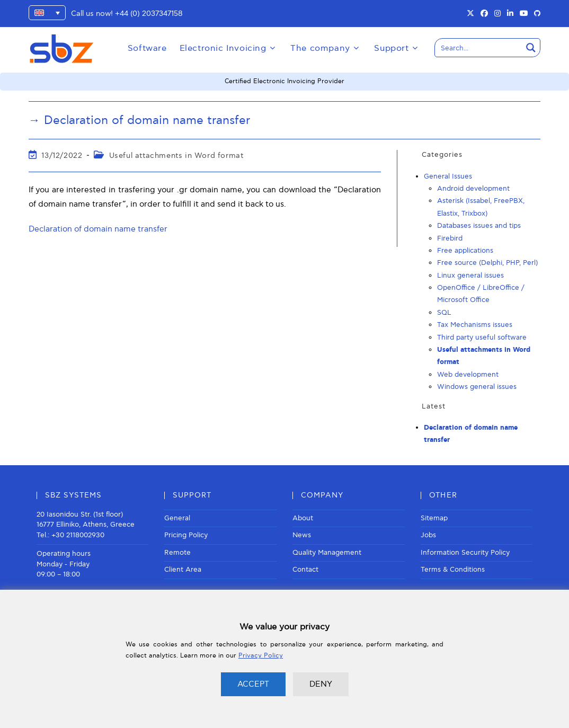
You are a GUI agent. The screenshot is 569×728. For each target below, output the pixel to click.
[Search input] (479, 48)
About (303, 518)
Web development (468, 375)
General (177, 518)
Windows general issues (477, 387)
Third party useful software (482, 338)
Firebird (450, 238)
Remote (177, 553)
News (302, 535)
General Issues (448, 176)
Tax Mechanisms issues (475, 325)
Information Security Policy (465, 553)
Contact (305, 570)
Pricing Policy (186, 535)
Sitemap (434, 518)
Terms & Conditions (453, 570)
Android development (473, 189)
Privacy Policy (261, 656)
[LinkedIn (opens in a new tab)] (510, 14)
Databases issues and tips (479, 226)
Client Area (183, 570)
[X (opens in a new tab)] (470, 14)
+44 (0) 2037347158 (149, 14)
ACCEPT (253, 684)
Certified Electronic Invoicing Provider (284, 81)
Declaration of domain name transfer (98, 229)
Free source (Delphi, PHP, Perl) (487, 263)
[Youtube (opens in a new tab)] (524, 14)
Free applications (465, 251)
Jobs (428, 535)
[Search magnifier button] (531, 48)
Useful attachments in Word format (176, 156)
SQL (444, 313)
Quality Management (327, 553)
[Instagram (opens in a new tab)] (497, 14)
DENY (321, 684)
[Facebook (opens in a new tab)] (484, 14)
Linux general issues (470, 276)
